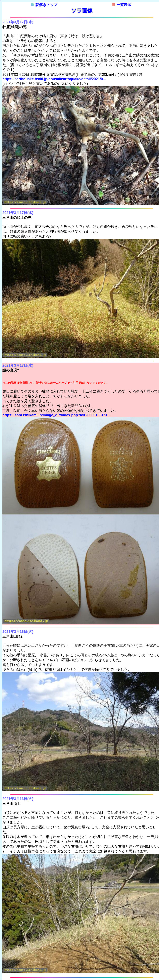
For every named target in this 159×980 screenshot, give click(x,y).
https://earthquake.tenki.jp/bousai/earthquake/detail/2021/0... (54, 79)
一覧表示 (121, 5)
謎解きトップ (44, 5)
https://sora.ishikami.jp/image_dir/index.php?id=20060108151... (57, 415)
